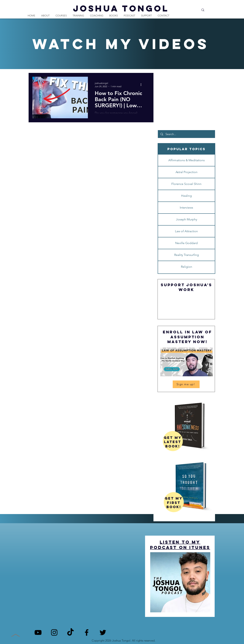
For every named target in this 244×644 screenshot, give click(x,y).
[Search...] (187, 10)
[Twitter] (103, 632)
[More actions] (142, 85)
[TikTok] (70, 632)
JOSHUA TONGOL (121, 8)
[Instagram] (54, 632)
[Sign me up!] (186, 384)
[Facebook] (87, 632)
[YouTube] (38, 632)
